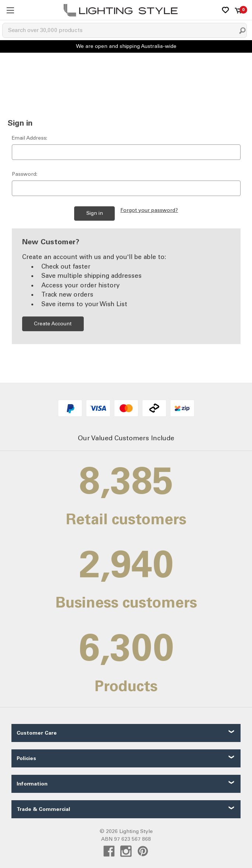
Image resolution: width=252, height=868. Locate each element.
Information (32, 784)
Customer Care (37, 733)
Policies (26, 758)
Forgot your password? (149, 210)
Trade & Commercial (43, 809)
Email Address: (30, 138)
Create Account (53, 324)
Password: (25, 174)
